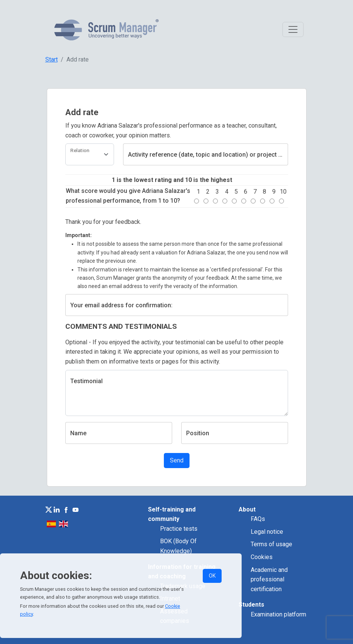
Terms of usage (271, 544)
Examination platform (278, 614)
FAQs (258, 519)
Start (52, 59)
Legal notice (267, 532)
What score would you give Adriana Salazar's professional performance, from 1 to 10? (128, 196)
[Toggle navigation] (293, 29)
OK (212, 576)
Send (177, 460)
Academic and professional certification (269, 579)
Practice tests (179, 529)
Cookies (262, 557)
